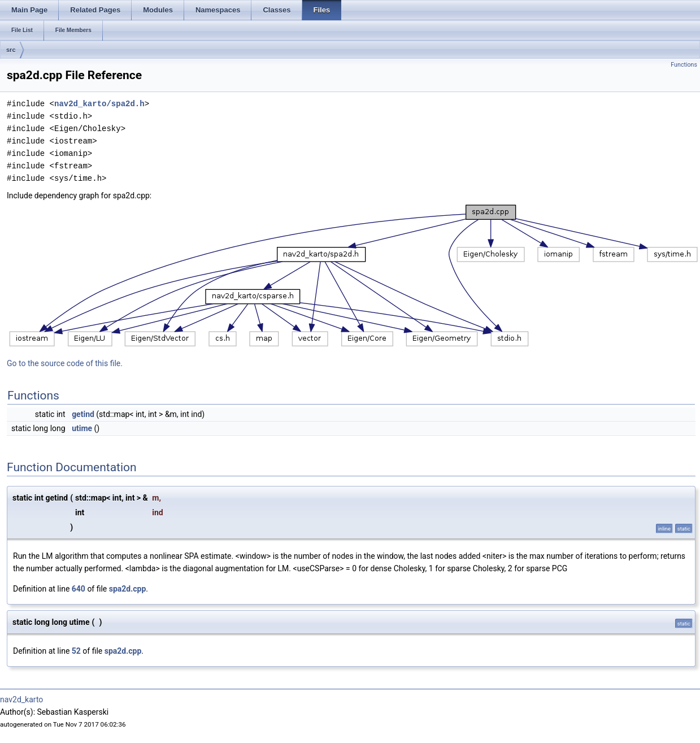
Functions (684, 65)
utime (82, 428)
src (11, 50)
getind (83, 414)
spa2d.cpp (128, 589)
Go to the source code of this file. (65, 363)
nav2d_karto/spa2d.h (99, 104)
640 (79, 589)
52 (76, 651)
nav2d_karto (21, 699)
